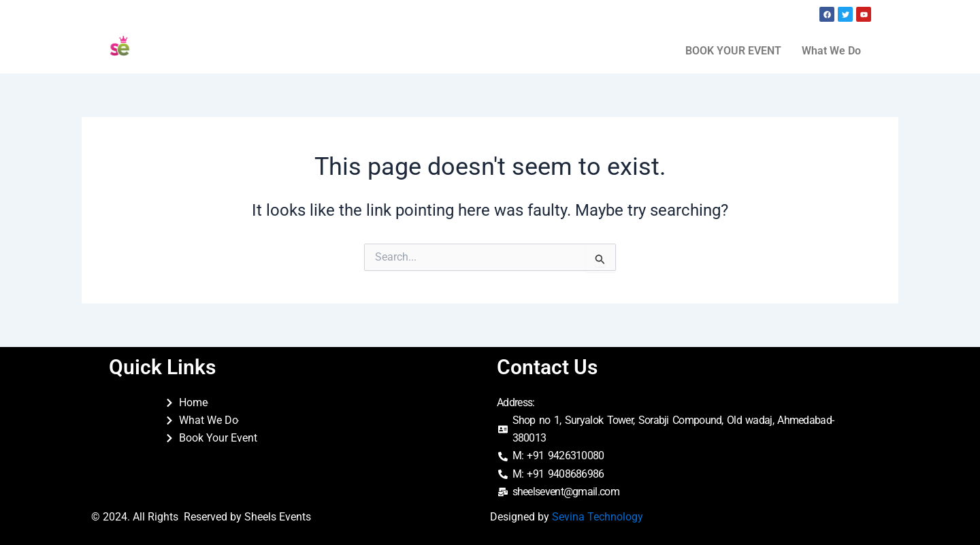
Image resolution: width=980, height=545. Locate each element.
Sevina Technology (598, 517)
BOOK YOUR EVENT (733, 51)
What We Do (831, 51)
